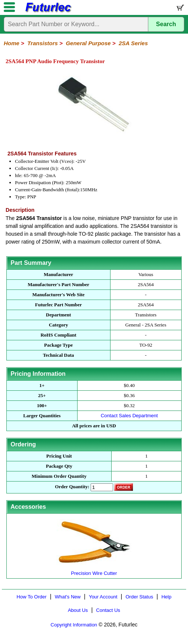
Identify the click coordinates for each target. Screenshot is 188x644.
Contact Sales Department (129, 416)
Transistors (43, 43)
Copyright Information (74, 625)
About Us (78, 610)
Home (12, 43)
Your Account (103, 597)
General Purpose (88, 43)
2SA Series (133, 43)
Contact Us (108, 610)
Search (166, 24)
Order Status (139, 597)
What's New (68, 597)
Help (166, 597)
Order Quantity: (72, 487)
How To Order (31, 597)
